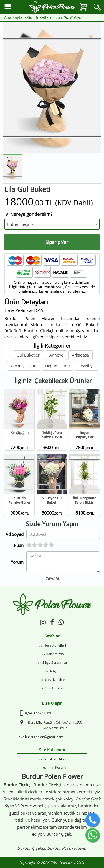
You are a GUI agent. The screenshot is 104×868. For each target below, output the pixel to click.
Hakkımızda (55, 654)
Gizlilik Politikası (55, 759)
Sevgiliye (87, 366)
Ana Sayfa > (15, 18)
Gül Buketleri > (41, 18)
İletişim (55, 671)
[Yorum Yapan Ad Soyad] (63, 534)
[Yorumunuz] (63, 562)
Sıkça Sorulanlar (55, 662)
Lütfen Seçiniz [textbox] (20, 224)
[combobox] (52, 224)
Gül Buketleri (29, 355)
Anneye (56, 355)
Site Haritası (55, 688)
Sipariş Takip (55, 679)
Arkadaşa (80, 355)
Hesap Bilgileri (55, 645)
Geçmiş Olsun (24, 366)
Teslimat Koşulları (55, 767)
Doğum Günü (58, 366)
